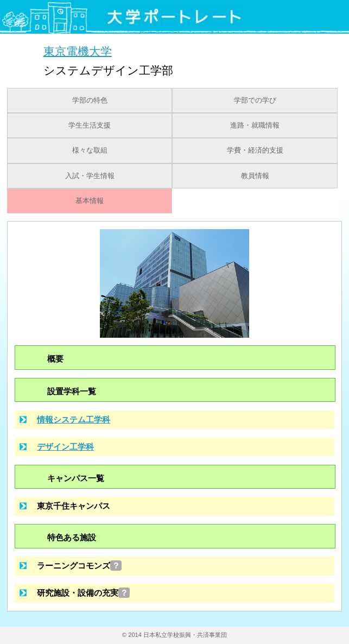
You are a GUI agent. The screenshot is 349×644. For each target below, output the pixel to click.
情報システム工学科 (74, 419)
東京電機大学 (78, 51)
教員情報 (255, 176)
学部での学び (255, 100)
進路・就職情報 (255, 125)
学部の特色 (90, 100)
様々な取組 (90, 150)
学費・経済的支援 (255, 150)
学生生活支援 (90, 125)
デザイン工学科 (65, 447)
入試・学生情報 (90, 176)
